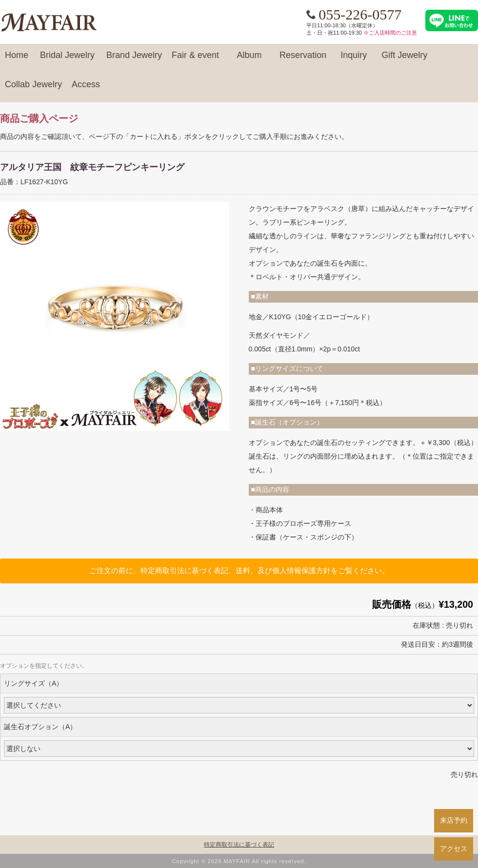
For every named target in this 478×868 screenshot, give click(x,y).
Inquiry (354, 59)
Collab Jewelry (33, 89)
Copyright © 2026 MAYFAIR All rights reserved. (239, 861)
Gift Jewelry (404, 59)
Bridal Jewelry (67, 59)
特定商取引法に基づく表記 (239, 845)
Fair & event (195, 59)
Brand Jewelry (134, 59)
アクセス (454, 849)
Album (249, 59)
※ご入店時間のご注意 (390, 33)
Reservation (303, 59)
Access (86, 89)
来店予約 (454, 820)
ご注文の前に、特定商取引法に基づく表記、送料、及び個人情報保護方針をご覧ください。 (239, 570)
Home (17, 59)
